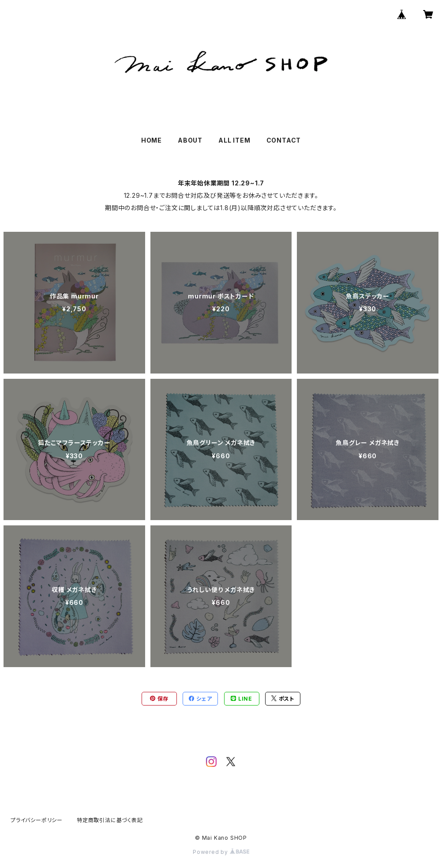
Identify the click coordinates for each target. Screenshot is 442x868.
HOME (152, 140)
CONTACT (284, 140)
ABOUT (190, 140)
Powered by (221, 852)
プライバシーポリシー (37, 820)
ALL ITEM (234, 140)
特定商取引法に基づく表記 (110, 820)
